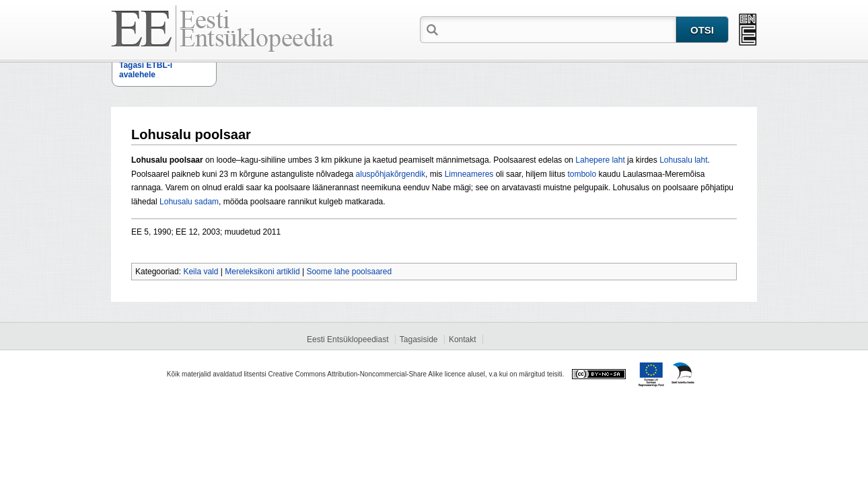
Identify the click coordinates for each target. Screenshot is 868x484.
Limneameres (469, 174)
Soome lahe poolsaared (349, 272)
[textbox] (558, 29)
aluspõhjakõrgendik (391, 174)
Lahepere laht (600, 160)
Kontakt (463, 339)
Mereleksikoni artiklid (262, 272)
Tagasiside (419, 339)
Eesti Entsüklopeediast (348, 339)
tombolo (582, 174)
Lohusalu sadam (189, 202)
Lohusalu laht (683, 160)
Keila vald (201, 272)
